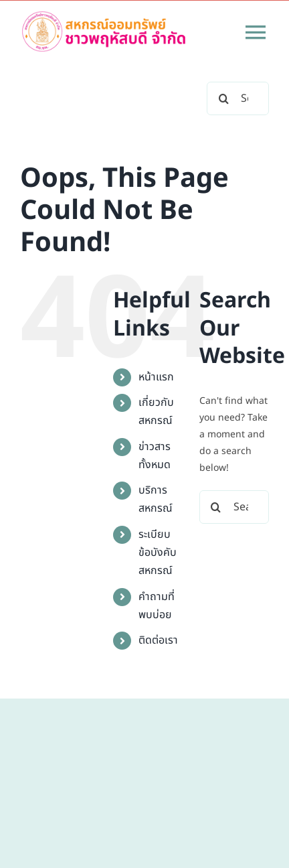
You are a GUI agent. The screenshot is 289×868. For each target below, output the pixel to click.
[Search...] (234, 507)
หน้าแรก (156, 377)
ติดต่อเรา (158, 640)
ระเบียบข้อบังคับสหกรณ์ (158, 553)
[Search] (223, 98)
